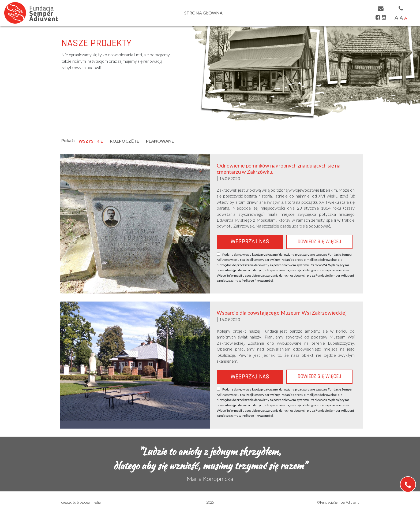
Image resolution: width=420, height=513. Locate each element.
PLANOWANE (160, 141)
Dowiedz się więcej (319, 242)
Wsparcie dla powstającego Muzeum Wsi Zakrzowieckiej (282, 313)
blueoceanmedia (89, 502)
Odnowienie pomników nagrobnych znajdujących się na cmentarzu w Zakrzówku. (279, 169)
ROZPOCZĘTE (124, 141)
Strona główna (203, 13)
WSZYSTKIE (91, 141)
